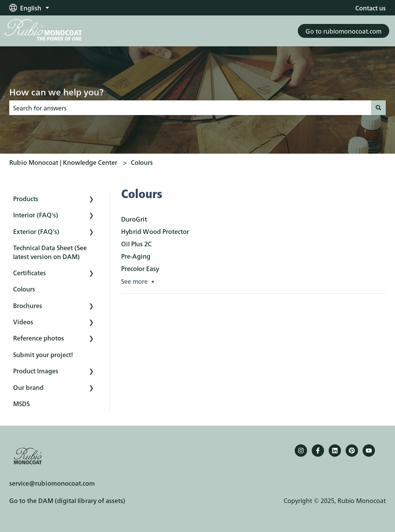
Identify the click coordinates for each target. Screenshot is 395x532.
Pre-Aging (136, 256)
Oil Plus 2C (136, 244)
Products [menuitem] (26, 198)
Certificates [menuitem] (30, 273)
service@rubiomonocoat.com (52, 483)
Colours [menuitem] (24, 289)
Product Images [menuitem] (36, 371)
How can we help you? (56, 91)
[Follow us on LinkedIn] (335, 451)
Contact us (371, 8)
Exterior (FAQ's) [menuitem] (36, 231)
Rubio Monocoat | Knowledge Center (63, 162)
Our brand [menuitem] (28, 387)
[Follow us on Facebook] (318, 451)
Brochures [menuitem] (28, 305)
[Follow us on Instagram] (301, 451)
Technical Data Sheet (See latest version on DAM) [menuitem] (50, 252)
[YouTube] (369, 451)
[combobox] (190, 108)
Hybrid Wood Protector (155, 231)
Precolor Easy (140, 268)
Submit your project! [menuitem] (43, 354)
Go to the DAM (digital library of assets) (67, 500)
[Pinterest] (352, 451)
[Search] (378, 108)
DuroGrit (134, 219)
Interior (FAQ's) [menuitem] (36, 215)
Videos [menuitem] (23, 322)
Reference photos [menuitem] (39, 338)
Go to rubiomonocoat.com (344, 31)
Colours (142, 162)
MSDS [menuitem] (21, 403)
